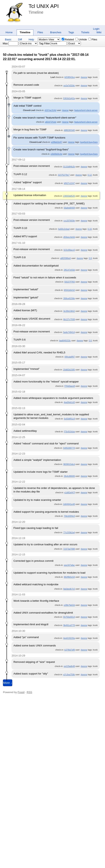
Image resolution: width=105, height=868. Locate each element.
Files (40, 32)
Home (9, 32)
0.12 (90, 175)
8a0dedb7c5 (69, 589)
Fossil (21, 692)
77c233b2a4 (69, 532)
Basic (8, 39)
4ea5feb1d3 (69, 402)
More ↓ (8, 683)
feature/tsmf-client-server (86, 110)
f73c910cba (69, 432)
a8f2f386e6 (65, 258)
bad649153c (65, 341)
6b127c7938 (69, 319)
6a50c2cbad (64, 229)
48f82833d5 (69, 130)
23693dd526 (69, 196)
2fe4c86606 (69, 476)
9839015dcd (69, 464)
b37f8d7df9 (70, 650)
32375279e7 (64, 175)
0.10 (90, 229)
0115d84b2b (69, 167)
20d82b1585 (69, 370)
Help (31, 39)
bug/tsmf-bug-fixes (89, 142)
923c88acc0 (69, 250)
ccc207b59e (69, 221)
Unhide (81, 39)
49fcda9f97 (70, 357)
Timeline (25, 32)
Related (68, 39)
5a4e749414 (69, 332)
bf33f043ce (70, 77)
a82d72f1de (51, 122)
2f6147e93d (69, 270)
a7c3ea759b (69, 674)
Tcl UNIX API (44, 6)
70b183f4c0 (69, 516)
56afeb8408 (69, 208)
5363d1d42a (69, 98)
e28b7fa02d (69, 605)
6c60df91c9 (69, 419)
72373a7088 (69, 549)
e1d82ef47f (70, 492)
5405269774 (69, 448)
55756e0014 (69, 617)
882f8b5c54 (69, 577)
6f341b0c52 (69, 290)
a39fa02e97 (57, 142)
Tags (71, 32)
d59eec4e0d (69, 237)
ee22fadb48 (69, 666)
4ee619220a (69, 638)
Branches (56, 32)
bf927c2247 (69, 183)
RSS (29, 692)
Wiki (99, 32)
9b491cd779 (69, 625)
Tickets (85, 32)
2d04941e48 (69, 504)
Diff (20, 39)
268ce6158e (69, 298)
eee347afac (69, 565)
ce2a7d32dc (69, 85)
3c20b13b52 (69, 311)
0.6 (90, 341)
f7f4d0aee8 (70, 386)
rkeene (84, 77)
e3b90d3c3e (56, 154)
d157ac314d (51, 110)
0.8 (90, 258)
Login (96, 29)
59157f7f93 (70, 282)
